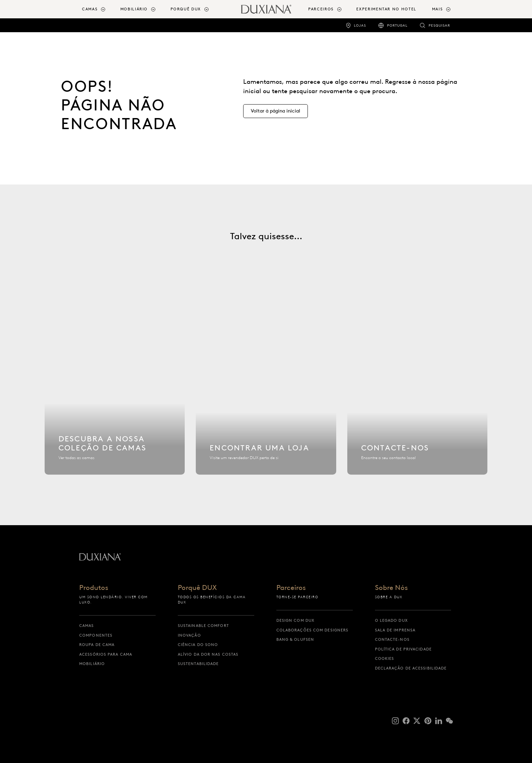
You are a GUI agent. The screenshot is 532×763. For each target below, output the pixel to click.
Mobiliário (92, 664)
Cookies (385, 658)
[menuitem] (98, 9)
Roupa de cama (97, 645)
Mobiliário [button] (134, 9)
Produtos (94, 588)
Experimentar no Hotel (386, 9)
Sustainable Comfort (203, 626)
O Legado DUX (391, 620)
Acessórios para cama (106, 654)
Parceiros (291, 588)
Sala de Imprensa (395, 630)
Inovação (189, 635)
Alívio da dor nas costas (208, 654)
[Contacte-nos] (418, 393)
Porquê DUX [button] (186, 9)
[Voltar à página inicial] (266, 9)
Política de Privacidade (403, 649)
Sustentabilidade (198, 664)
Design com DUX (295, 620)
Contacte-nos (392, 639)
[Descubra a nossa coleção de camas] (115, 393)
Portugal (397, 25)
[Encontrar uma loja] (266, 393)
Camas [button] (90, 9)
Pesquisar (439, 25)
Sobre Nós (391, 588)
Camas (87, 626)
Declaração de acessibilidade (411, 668)
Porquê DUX (197, 588)
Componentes (96, 635)
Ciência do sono (198, 645)
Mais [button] (438, 9)
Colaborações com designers (313, 630)
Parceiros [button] (321, 9)
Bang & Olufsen (295, 639)
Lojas (360, 25)
